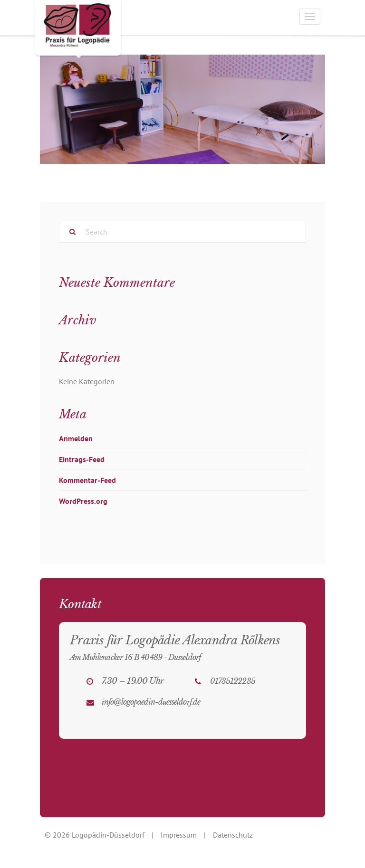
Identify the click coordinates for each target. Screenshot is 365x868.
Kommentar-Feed (87, 480)
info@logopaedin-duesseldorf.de (151, 702)
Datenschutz (233, 835)
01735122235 (233, 681)
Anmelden (76, 438)
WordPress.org (83, 501)
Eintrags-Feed (82, 459)
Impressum (179, 835)
